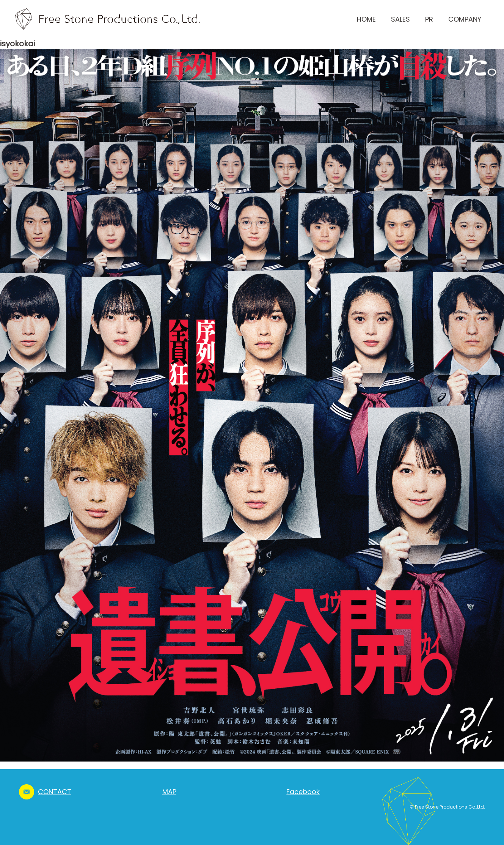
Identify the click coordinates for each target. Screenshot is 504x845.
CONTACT (55, 792)
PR (429, 19)
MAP (169, 792)
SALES (400, 19)
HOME (366, 19)
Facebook (303, 792)
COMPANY (465, 19)
